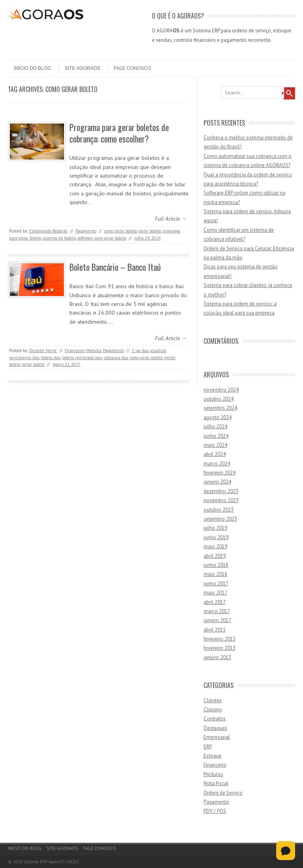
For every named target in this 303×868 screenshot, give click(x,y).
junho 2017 (216, 584)
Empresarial (217, 737)
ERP (208, 747)
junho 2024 (216, 436)
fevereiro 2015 (220, 639)
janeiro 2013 (217, 657)
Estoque (213, 756)
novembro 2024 (221, 390)
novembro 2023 (221, 500)
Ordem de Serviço (223, 793)
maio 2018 (215, 574)
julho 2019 (215, 528)
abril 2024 (215, 454)
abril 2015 (215, 630)
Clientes (213, 700)
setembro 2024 (220, 408)
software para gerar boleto (102, 238)
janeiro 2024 (217, 482)
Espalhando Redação (48, 231)
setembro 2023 (220, 519)
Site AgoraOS (82, 68)
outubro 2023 (219, 510)
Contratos (215, 719)
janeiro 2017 (217, 620)
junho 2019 (216, 537)
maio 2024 (215, 445)
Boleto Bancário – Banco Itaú (115, 267)
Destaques (215, 728)
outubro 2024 (219, 399)
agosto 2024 (218, 417)
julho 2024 (215, 427)
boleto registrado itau (82, 358)
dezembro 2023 (221, 491)
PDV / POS (215, 811)
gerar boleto (150, 231)
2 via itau (140, 351)
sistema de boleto (59, 238)
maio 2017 (215, 593)
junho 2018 (216, 565)
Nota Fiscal (216, 783)
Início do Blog (33, 68)
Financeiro (75, 351)
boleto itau (51, 358)
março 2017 (217, 611)
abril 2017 (215, 602)
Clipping (213, 710)
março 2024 (217, 464)
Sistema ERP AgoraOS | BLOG (51, 862)
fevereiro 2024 (220, 473)
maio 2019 (215, 546)
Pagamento (86, 231)
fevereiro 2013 (220, 648)
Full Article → (171, 219)
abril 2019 (215, 556)
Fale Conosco (132, 68)
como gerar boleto (121, 231)
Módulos (94, 351)
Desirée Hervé (43, 351)
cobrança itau (116, 358)
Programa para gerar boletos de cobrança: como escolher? (119, 133)
